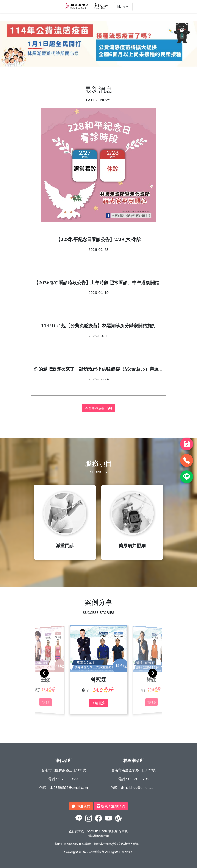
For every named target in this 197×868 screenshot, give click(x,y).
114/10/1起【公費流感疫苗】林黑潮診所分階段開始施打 (99, 326)
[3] (95, 62)
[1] (79, 62)
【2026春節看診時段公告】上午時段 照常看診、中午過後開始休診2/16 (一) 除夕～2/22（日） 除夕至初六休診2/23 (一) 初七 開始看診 (98, 284)
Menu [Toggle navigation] (123, 7)
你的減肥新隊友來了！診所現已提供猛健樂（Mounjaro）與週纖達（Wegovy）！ (98, 370)
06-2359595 (69, 779)
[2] (87, 62)
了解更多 (98, 703)
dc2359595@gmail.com (69, 787)
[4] (102, 62)
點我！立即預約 (111, 806)
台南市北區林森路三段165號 (64, 770)
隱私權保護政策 (98, 836)
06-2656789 (139, 779)
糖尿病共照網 (132, 546)
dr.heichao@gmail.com (139, 787)
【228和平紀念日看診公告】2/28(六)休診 (98, 240)
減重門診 (65, 546)
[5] (110, 62)
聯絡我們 (81, 806)
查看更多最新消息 (98, 408)
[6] (118, 62)
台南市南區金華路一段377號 (133, 770)
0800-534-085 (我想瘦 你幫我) (108, 831)
